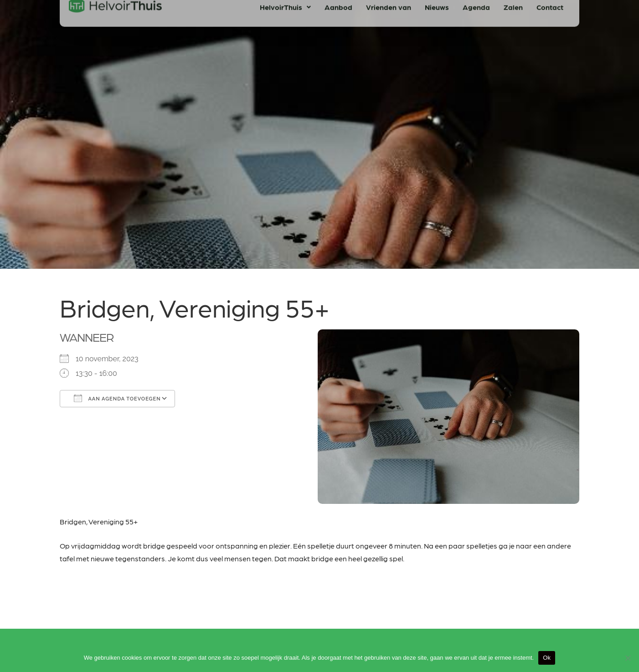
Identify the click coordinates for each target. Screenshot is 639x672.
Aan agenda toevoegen (117, 398)
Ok (547, 658)
